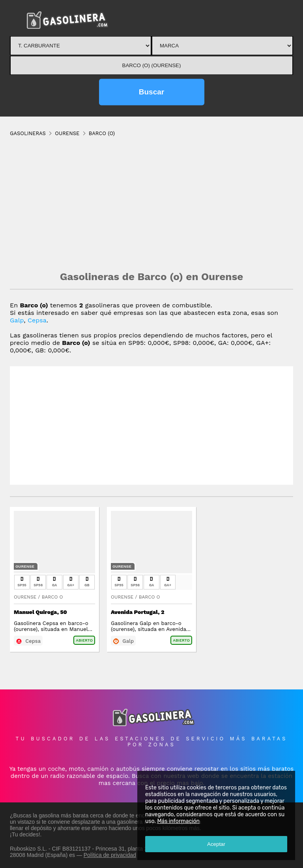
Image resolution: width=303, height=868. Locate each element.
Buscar (151, 92)
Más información (178, 821)
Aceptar (216, 844)
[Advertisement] (151, 203)
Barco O (52, 597)
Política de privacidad (110, 855)
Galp (17, 320)
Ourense (25, 566)
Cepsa (37, 320)
